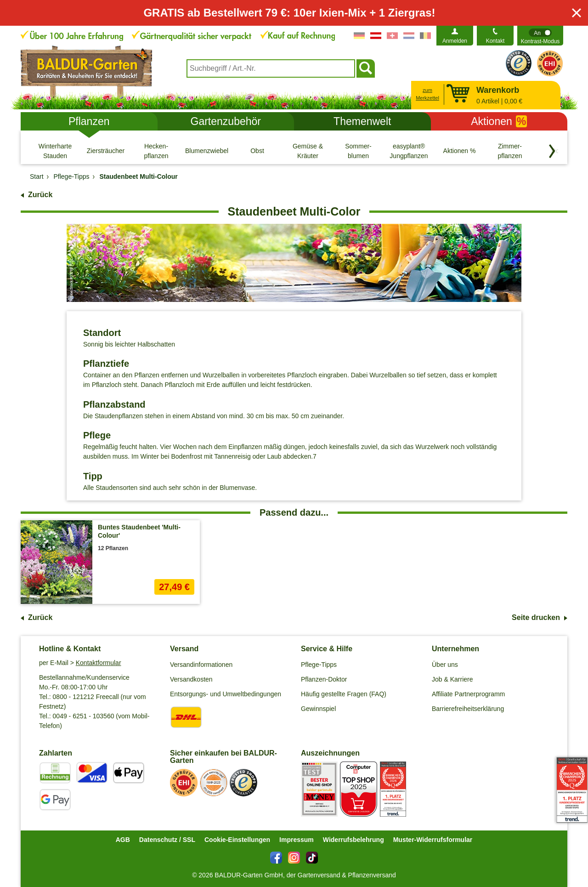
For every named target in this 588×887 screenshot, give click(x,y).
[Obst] (257, 151)
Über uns (445, 665)
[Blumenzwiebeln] (207, 151)
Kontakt (495, 41)
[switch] (540, 36)
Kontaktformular (99, 663)
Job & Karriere (452, 679)
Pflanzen (89, 121)
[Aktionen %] (459, 151)
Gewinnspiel (318, 709)
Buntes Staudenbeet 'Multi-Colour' (139, 531)
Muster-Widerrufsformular (433, 840)
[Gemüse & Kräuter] (308, 151)
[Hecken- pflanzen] (156, 151)
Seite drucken (536, 617)
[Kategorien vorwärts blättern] (552, 151)
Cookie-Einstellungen (237, 840)
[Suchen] (366, 68)
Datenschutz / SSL (167, 840)
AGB (123, 840)
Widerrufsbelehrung (353, 840)
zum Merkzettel (427, 94)
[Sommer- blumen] (358, 151)
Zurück (40, 195)
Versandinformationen (201, 665)
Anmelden (455, 41)
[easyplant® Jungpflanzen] (409, 151)
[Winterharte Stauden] (55, 151)
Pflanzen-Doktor (324, 679)
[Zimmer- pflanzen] (510, 151)
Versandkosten (191, 679)
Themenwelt (362, 121)
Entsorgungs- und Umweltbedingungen (226, 694)
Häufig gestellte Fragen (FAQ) (344, 694)
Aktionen (499, 121)
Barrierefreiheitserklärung (468, 709)
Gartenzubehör (226, 121)
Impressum (297, 840)
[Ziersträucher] (106, 151)
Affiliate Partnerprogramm (468, 694)
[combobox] (271, 68)
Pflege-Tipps (319, 665)
